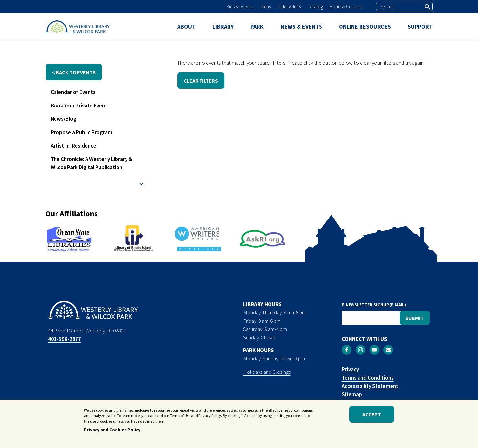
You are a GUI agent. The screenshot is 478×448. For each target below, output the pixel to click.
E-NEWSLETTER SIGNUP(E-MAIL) (374, 305)
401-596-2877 (65, 339)
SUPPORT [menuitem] (420, 27)
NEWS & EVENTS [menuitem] (301, 27)
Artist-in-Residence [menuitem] (73, 146)
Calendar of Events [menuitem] (73, 92)
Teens (265, 7)
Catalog (315, 7)
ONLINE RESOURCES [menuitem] (365, 27)
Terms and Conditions (368, 378)
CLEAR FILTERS (201, 81)
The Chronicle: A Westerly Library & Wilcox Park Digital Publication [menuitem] (92, 163)
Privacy (350, 369)
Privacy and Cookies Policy (112, 430)
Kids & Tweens (240, 7)
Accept (372, 415)
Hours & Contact (346, 7)
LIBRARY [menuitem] (223, 27)
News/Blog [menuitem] (64, 119)
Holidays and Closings (267, 372)
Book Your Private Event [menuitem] (79, 106)
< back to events (74, 72)
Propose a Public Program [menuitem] (81, 132)
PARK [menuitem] (257, 27)
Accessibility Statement (370, 386)
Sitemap (352, 394)
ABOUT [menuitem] (186, 27)
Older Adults (289, 7)
